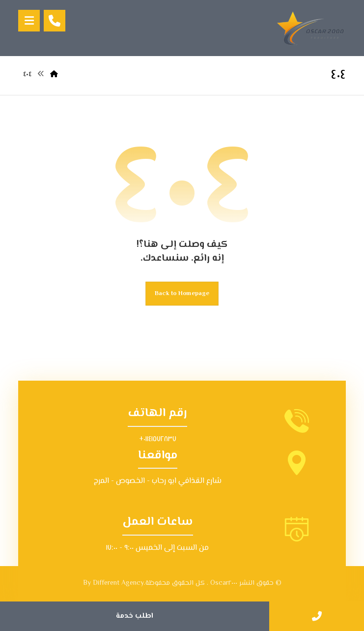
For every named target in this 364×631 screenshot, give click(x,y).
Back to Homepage (182, 294)
